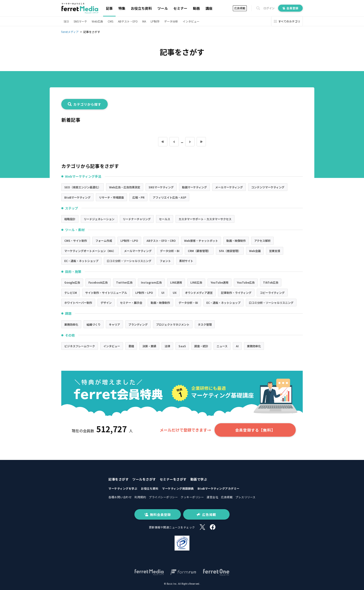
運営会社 (212, 497)
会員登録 (290, 8)
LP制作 (155, 21)
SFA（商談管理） (230, 251)
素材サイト (186, 261)
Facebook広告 (98, 282)
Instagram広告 (151, 282)
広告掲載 (240, 8)
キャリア (114, 324)
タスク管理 (205, 324)
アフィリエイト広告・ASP (169, 197)
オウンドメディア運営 (199, 293)
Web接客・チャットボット (201, 241)
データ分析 (171, 21)
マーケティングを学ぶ (123, 488)
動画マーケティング (194, 187)
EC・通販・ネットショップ (81, 261)
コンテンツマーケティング (268, 187)
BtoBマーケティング (77, 197)
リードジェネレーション (99, 219)
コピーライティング (272, 293)
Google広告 (72, 282)
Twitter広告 (124, 282)
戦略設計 (70, 219)
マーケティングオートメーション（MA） (90, 251)
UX (175, 293)
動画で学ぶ (199, 479)
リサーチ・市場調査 (111, 197)
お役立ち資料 (141, 8)
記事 (109, 8)
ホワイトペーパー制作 (78, 303)
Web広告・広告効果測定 (125, 187)
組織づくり (94, 324)
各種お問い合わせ (120, 497)
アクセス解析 (262, 241)
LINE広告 (196, 282)
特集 (122, 8)
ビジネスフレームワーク (80, 346)
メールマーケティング (229, 187)
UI (163, 293)
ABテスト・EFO (128, 21)
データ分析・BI (170, 251)
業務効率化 (71, 324)
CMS (110, 21)
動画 (196, 8)
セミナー (180, 8)
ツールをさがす (144, 479)
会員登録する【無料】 (255, 430)
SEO (66, 21)
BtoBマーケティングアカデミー (219, 488)
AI (237, 346)
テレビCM (71, 293)
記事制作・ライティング (236, 293)
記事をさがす (119, 479)
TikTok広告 (271, 282)
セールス (165, 219)
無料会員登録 (158, 515)
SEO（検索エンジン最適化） (83, 187)
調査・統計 (201, 346)
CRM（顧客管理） (199, 251)
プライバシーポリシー (163, 497)
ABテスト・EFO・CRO (161, 241)
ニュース (222, 346)
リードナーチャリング (137, 219)
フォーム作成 (104, 241)
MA (144, 21)
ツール (163, 8)
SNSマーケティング (161, 187)
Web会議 (255, 251)
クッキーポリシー (192, 497)
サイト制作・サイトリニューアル (106, 293)
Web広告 (97, 21)
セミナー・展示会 (131, 303)
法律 (167, 346)
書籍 (131, 346)
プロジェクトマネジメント (173, 324)
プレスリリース (245, 497)
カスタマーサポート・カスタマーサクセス (205, 219)
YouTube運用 (219, 282)
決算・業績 (149, 346)
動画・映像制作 (236, 241)
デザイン (106, 303)
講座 (209, 8)
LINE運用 (176, 282)
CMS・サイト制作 (76, 241)
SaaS (182, 346)
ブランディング (138, 324)
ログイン (269, 8)
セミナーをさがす (173, 479)
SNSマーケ (80, 21)
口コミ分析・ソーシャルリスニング (129, 261)
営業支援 (275, 251)
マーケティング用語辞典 (178, 488)
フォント (165, 261)
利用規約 (140, 497)
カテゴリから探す (84, 104)
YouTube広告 (246, 282)
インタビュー (191, 21)
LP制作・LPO (129, 241)
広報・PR (138, 197)
